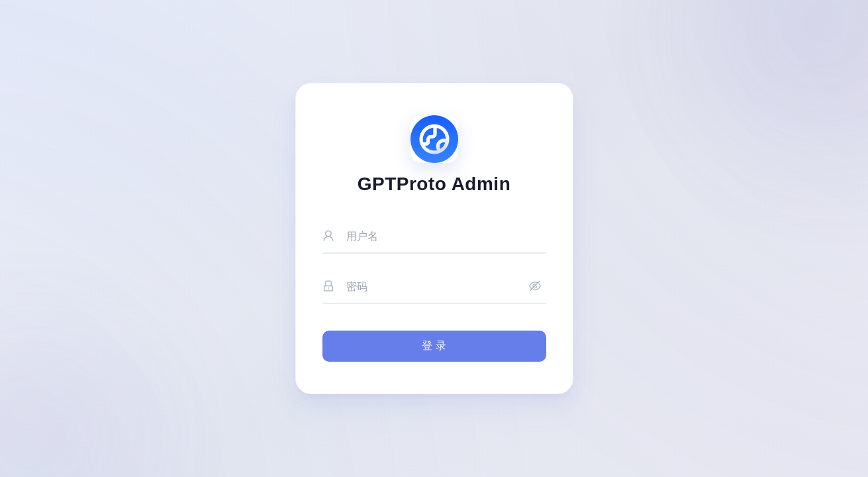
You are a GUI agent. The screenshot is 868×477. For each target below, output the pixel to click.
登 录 (434, 345)
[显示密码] (535, 287)
